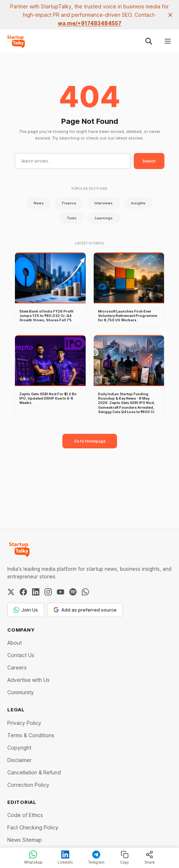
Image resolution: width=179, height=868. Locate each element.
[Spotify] (73, 592)
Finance (69, 203)
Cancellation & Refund (34, 772)
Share (150, 857)
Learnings (104, 218)
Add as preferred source (85, 610)
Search (149, 161)
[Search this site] (149, 41)
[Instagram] (48, 592)
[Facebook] (23, 592)
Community (21, 692)
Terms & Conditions (31, 735)
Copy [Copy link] (124, 857)
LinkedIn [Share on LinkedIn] (65, 857)
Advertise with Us (28, 680)
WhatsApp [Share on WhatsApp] (33, 857)
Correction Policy (28, 785)
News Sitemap (25, 840)
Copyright (19, 748)
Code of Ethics (25, 815)
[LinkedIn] (36, 592)
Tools (72, 218)
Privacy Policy (24, 723)
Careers (17, 667)
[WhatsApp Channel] (85, 592)
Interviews (104, 203)
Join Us (26, 610)
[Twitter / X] (11, 592)
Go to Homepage (90, 441)
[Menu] (168, 41)
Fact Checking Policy (33, 827)
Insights (138, 203)
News (39, 203)
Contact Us (21, 655)
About (15, 643)
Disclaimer (20, 760)
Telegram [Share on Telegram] (96, 857)
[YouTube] (61, 592)
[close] (170, 15)
